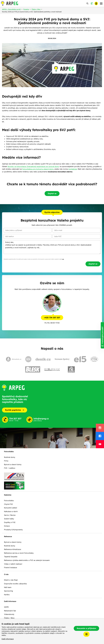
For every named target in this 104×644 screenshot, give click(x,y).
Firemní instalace (11, 568)
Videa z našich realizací (13, 564)
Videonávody (9, 614)
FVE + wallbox (10, 468)
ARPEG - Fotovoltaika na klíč (11, 9)
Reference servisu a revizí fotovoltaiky (19, 553)
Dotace (7, 526)
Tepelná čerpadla (11, 557)
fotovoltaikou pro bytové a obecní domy (38, 169)
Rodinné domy (10, 457)
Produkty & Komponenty (13, 530)
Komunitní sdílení (11, 508)
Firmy (6, 461)
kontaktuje (73, 169)
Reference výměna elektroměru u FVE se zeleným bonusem (27, 560)
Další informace (8, 639)
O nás (6, 574)
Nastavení (86, 634)
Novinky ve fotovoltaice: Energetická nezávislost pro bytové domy (33, 166)
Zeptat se (52, 193)
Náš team (8, 587)
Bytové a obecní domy (13, 464)
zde (63, 259)
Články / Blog (9, 618)
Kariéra (7, 595)
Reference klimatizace (13, 549)
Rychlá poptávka (15, 410)
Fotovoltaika (9, 451)
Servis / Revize (10, 515)
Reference (8, 536)
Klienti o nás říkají (11, 580)
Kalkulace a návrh (11, 511)
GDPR (6, 607)
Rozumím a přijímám (86, 628)
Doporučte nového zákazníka (15, 584)
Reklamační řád (10, 611)
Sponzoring (8, 591)
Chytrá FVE (8, 504)
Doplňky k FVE (10, 522)
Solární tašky (9, 519)
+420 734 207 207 (52, 318)
